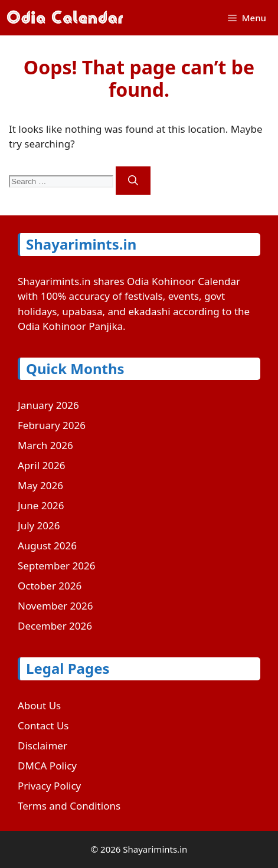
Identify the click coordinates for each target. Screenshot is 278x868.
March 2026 (45, 445)
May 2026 (40, 485)
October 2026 (50, 586)
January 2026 (48, 405)
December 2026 (55, 626)
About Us (39, 705)
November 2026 (55, 606)
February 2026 (52, 425)
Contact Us (43, 725)
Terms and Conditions (69, 806)
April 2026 (41, 465)
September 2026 (56, 566)
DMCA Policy (47, 766)
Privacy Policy (49, 786)
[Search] (133, 181)
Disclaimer (42, 746)
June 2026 (41, 505)
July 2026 (39, 525)
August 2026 (47, 546)
